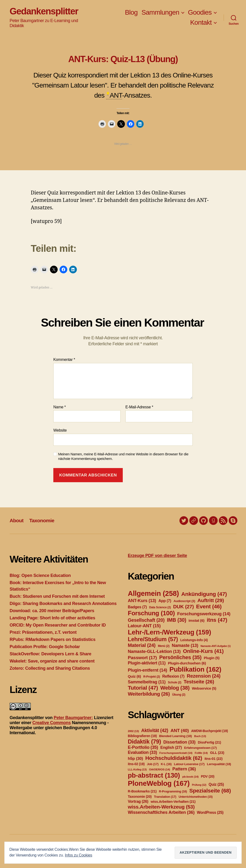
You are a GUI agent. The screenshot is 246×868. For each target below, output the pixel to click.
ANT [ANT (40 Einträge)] (180, 730)
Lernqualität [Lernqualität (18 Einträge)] (219, 764)
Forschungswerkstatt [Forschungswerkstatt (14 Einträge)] (176, 753)
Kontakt (201, 22)
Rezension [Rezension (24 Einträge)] (204, 676)
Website (60, 430)
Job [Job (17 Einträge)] (153, 764)
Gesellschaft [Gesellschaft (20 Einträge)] (146, 620)
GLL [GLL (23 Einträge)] (217, 753)
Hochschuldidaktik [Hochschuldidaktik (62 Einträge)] (174, 758)
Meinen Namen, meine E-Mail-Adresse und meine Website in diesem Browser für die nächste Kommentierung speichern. (123, 456)
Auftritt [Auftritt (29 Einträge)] (211, 600)
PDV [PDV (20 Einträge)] (208, 776)
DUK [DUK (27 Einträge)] (184, 607)
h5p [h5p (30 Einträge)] (135, 759)
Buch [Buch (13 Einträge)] (200, 736)
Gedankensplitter (44, 11)
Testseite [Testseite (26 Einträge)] (199, 682)
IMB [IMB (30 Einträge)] (177, 620)
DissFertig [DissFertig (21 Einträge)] (209, 742)
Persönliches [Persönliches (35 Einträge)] (180, 657)
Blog (131, 12)
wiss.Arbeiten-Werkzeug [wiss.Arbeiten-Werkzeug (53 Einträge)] (161, 807)
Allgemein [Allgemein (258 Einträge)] (153, 593)
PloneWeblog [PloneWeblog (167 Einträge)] (159, 783)
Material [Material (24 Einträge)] (142, 645)
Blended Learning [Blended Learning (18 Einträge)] (175, 736)
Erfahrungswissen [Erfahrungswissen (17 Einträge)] (200, 748)
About (17, 520)
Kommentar (64, 360)
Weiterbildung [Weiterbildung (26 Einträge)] (149, 694)
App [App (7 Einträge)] (165, 601)
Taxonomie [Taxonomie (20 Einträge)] (140, 797)
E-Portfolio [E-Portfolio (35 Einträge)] (143, 747)
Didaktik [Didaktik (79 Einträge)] (144, 742)
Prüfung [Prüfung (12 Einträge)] (199, 785)
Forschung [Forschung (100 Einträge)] (151, 613)
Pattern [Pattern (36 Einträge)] (184, 769)
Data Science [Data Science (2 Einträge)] (160, 607)
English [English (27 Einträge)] (171, 747)
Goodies (200, 12)
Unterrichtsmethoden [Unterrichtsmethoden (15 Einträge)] (195, 797)
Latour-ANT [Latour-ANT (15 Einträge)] (144, 626)
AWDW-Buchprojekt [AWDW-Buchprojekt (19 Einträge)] (209, 731)
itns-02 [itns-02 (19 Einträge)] (136, 764)
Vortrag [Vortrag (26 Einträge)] (138, 801)
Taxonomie (42, 520)
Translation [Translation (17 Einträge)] (165, 797)
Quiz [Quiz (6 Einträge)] (134, 676)
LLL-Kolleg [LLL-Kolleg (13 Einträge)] (137, 769)
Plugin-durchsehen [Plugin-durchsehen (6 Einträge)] (187, 663)
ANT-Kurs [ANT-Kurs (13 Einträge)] (142, 601)
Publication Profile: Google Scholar (45, 647)
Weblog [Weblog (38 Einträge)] (175, 688)
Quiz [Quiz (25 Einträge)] (216, 784)
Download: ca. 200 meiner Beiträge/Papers (52, 611)
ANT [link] (116, 95)
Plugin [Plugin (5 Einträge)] (212, 658)
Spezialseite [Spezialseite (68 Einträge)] (210, 791)
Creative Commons (52, 723)
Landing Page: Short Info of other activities (52, 618)
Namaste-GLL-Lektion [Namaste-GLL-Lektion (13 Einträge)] (154, 651)
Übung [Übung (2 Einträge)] (179, 695)
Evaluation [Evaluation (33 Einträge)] (142, 752)
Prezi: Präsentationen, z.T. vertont (43, 632)
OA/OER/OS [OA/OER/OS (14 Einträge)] (160, 769)
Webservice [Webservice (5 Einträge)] (204, 688)
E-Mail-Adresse (139, 407)
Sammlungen (160, 12)
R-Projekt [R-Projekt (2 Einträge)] (151, 677)
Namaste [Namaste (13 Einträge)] (185, 645)
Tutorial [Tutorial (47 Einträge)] (143, 688)
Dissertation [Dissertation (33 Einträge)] (179, 742)
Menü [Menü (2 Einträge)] (164, 646)
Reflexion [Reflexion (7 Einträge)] (173, 676)
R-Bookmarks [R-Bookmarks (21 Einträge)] (142, 791)
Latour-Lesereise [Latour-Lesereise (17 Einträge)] (189, 764)
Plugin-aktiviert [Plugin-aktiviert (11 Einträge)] (147, 663)
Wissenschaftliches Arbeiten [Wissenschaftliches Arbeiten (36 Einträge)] (161, 812)
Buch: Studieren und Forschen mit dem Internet (57, 596)
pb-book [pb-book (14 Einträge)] (191, 777)
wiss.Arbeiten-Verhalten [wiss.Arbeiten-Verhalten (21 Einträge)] (173, 802)
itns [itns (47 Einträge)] (217, 620)
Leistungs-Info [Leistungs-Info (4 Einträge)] (194, 640)
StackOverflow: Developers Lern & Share (50, 654)
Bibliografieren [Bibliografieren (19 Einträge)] (142, 736)
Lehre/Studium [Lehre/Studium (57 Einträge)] (153, 639)
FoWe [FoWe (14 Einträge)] (201, 753)
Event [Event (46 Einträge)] (209, 606)
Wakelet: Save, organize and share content (52, 661)
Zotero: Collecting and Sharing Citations (50, 668)
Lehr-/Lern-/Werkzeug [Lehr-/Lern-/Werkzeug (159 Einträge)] (169, 632)
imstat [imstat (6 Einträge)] (197, 620)
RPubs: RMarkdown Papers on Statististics (52, 639)
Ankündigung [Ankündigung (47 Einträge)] (204, 594)
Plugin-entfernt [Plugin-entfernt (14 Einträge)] (148, 670)
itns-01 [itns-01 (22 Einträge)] (213, 759)
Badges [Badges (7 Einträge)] (137, 607)
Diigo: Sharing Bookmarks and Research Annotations (63, 604)
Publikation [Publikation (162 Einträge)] (195, 669)
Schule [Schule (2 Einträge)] (175, 682)
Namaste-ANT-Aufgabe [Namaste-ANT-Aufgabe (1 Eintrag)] (216, 646)
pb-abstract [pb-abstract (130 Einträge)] (154, 775)
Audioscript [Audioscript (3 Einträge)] (184, 601)
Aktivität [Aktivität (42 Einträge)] (155, 730)
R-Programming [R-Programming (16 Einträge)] (173, 792)
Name (60, 407)
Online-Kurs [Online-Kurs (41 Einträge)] (203, 651)
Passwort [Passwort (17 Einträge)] (142, 658)
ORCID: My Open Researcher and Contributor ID (58, 625)
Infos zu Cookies (79, 855)
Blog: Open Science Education (40, 575)
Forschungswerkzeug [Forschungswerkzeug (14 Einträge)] (204, 614)
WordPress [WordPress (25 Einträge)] (210, 812)
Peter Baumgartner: (73, 718)
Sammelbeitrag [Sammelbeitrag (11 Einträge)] (147, 682)
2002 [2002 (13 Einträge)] (133, 731)
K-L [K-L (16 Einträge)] (166, 764)
